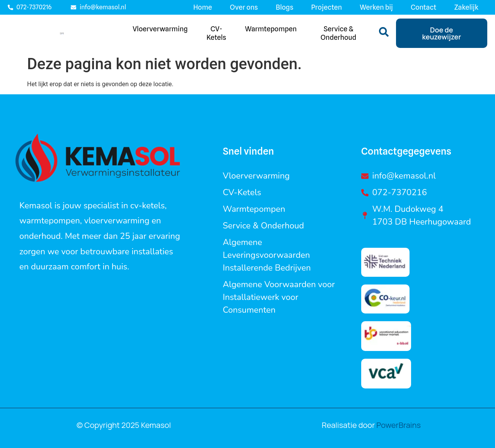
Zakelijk (466, 7)
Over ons (244, 7)
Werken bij (376, 7)
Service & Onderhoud (339, 35)
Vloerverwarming (160, 30)
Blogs (285, 7)
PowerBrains (398, 428)
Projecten (327, 7)
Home (203, 7)
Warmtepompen (271, 30)
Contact (423, 7)
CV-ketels (216, 35)
